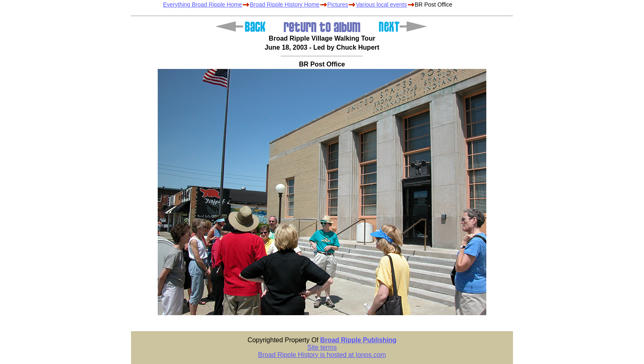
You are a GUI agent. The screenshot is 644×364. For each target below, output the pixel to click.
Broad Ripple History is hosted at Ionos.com (322, 355)
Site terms (322, 347)
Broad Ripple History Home (285, 5)
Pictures (338, 5)
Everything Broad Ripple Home (202, 5)
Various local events (381, 5)
